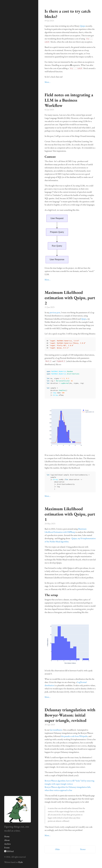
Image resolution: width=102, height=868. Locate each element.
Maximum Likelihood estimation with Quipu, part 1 (70, 514)
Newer (83, 849)
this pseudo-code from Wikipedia (74, 736)
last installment (56, 730)
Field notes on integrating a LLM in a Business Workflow (69, 100)
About (7, 840)
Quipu (83, 26)
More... (48, 82)
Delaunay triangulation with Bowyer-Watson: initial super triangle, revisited (70, 715)
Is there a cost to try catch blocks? (68, 14)
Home (7, 836)
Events (7, 848)
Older (57, 849)
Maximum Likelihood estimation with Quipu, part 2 (70, 298)
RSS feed (9, 851)
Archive (7, 844)
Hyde (20, 862)
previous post (55, 312)
